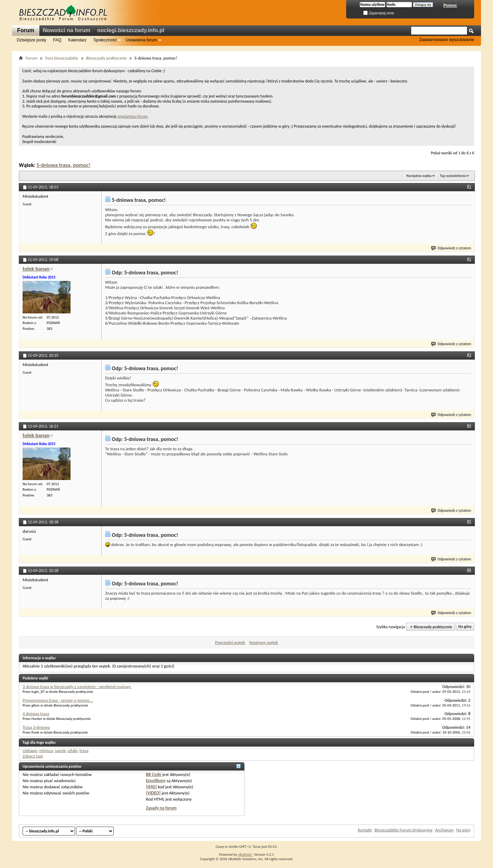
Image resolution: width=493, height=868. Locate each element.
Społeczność (105, 40)
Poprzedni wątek (230, 642)
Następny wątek (263, 642)
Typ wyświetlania (453, 176)
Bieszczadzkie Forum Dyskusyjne (403, 830)
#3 (469, 355)
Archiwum (444, 830)
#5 (469, 521)
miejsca (46, 750)
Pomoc (450, 5)
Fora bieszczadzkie (62, 58)
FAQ (57, 40)
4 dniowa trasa (36, 714)
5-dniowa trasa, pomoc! (63, 165)
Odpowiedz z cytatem (451, 248)
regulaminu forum (132, 116)
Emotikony (156, 781)
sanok (60, 750)
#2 (469, 259)
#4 (469, 426)
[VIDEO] (153, 793)
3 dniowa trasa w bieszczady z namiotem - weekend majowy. (77, 686)
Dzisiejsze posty (31, 40)
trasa (84, 750)
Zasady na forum (161, 808)
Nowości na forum (67, 30)
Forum (26, 30)
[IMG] (151, 787)
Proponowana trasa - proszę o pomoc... (58, 700)
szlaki (73, 750)
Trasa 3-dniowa (36, 727)
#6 (469, 570)
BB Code (154, 774)
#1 (469, 186)
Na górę (465, 627)
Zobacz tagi (33, 756)
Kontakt (365, 830)
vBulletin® (246, 854)
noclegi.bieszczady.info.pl (131, 30)
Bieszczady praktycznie (107, 58)
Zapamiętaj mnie (379, 13)
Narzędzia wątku (419, 176)
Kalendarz (77, 40)
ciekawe (30, 750)
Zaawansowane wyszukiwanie (447, 40)
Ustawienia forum (141, 40)
